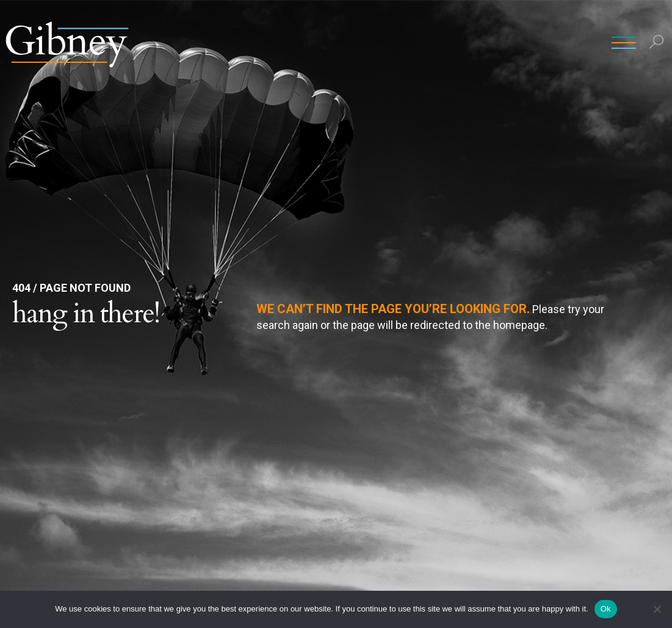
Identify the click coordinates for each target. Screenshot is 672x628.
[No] (657, 609)
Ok (606, 609)
